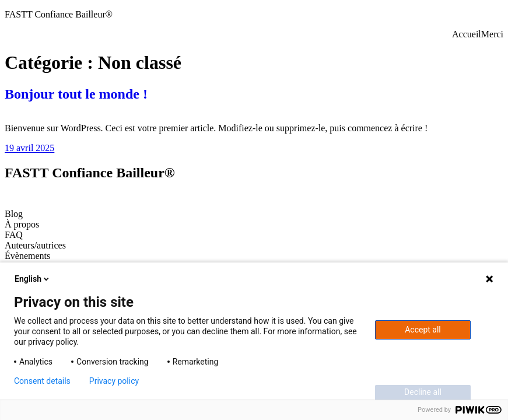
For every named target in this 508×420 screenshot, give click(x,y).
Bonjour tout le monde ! (76, 94)
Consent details (42, 381)
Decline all (423, 392)
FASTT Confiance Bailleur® (59, 14)
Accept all (423, 330)
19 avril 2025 (29, 148)
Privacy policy (114, 381)
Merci (492, 34)
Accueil (467, 34)
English (33, 279)
